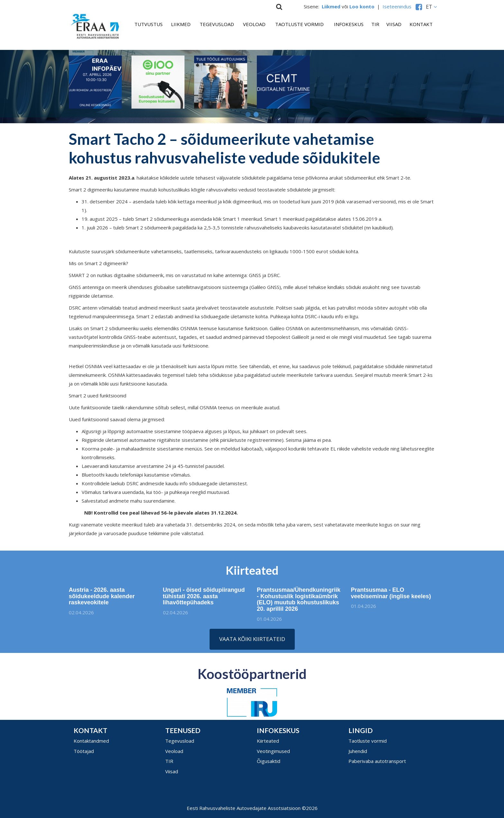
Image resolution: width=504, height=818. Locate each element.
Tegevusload (217, 24)
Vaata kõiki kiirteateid (252, 639)
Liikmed (181, 24)
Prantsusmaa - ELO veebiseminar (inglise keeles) (393, 593)
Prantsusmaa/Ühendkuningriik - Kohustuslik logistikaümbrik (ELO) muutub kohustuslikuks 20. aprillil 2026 (299, 602)
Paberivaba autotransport (377, 761)
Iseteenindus (398, 6)
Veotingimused (273, 751)
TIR (375, 24)
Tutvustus (148, 24)
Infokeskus (349, 24)
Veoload (254, 24)
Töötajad (84, 751)
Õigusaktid (269, 761)
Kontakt (421, 24)
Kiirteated (268, 741)
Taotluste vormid (299, 24)
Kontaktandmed (91, 741)
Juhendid (358, 751)
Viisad (394, 24)
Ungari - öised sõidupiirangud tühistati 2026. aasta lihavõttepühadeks (204, 599)
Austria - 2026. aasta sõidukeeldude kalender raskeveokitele (99, 596)
